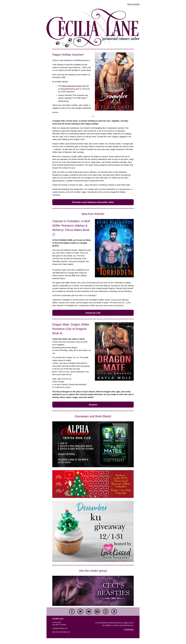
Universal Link (93, 313)
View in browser (133, 4)
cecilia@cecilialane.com (60, 628)
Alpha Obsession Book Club (74, 86)
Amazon (93, 405)
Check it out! (63, 101)
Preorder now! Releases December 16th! (93, 202)
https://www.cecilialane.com (61, 632)
